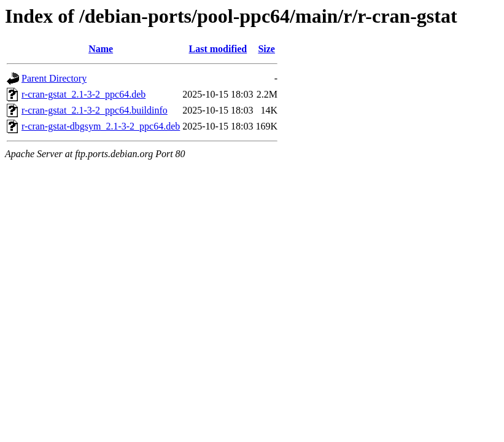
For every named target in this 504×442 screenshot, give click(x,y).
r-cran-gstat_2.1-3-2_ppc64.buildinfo (95, 110)
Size (266, 49)
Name (101, 49)
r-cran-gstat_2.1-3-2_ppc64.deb (83, 94)
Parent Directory (54, 78)
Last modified (218, 49)
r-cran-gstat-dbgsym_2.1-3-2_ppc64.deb (101, 126)
